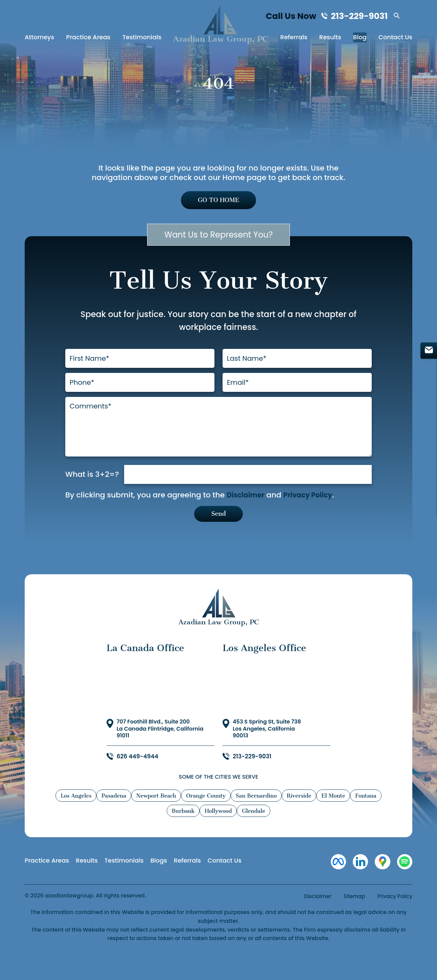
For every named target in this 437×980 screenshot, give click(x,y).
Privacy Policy (314, 512)
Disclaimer (247, 512)
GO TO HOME (219, 201)
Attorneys (39, 39)
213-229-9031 (361, 17)
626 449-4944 (139, 775)
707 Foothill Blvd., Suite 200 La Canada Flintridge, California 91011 (160, 748)
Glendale (277, 829)
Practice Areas (88, 39)
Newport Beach (166, 814)
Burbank (196, 829)
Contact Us (395, 39)
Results (330, 39)
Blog (360, 39)
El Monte (366, 814)
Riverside (327, 814)
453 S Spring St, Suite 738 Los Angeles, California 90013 (267, 748)
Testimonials (142, 39)
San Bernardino (278, 814)
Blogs (158, 879)
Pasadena (118, 814)
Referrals (294, 39)
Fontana (159, 829)
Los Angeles (75, 814)
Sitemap (351, 917)
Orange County (222, 814)
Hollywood (236, 829)
